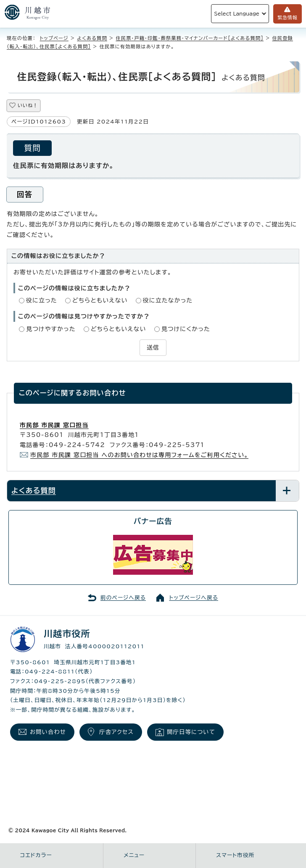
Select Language (237, 14)
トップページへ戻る (194, 598)
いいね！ (28, 105)
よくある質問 (92, 38)
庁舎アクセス (116, 732)
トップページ (54, 38)
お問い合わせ (48, 732)
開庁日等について (191, 732)
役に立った (42, 300)
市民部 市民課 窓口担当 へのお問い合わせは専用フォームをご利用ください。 (139, 455)
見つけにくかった (186, 329)
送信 (153, 347)
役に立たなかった (168, 300)
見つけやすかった (51, 329)
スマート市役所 (235, 855)
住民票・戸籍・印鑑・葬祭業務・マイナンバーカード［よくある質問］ (190, 38)
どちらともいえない (100, 300)
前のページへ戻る (123, 598)
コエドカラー (36, 855)
